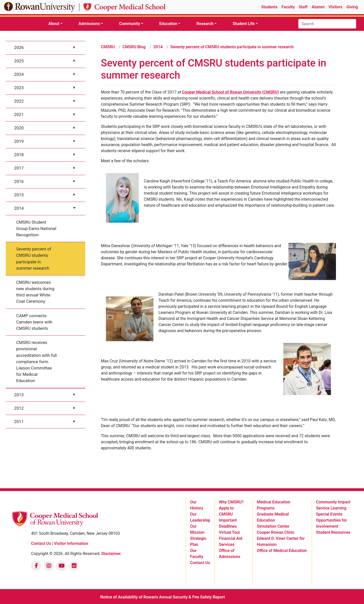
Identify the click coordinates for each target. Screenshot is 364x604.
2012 (19, 408)
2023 (19, 88)
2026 (19, 48)
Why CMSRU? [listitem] (231, 502)
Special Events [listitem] (329, 514)
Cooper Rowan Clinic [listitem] (276, 532)
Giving (352, 7)
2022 (19, 101)
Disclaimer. (111, 554)
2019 (19, 141)
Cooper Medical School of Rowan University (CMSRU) (230, 92)
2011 (19, 422)
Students (269, 7)
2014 (19, 208)
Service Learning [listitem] (331, 508)
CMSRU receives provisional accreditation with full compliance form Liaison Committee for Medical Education (37, 362)
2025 (19, 61)
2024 (19, 74)
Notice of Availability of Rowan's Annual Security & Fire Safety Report (163, 597)
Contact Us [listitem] (200, 563)
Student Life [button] (244, 24)
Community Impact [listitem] (333, 502)
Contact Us (41, 543)
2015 (19, 195)
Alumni (318, 7)
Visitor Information (71, 543)
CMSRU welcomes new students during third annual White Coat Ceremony (35, 292)
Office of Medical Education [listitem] (282, 551)
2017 (19, 168)
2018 (19, 155)
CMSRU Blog (134, 47)
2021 (19, 114)
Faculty (288, 7)
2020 (19, 128)
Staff (303, 7)
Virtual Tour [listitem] (230, 532)
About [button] (54, 24)
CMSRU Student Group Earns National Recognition (36, 228)
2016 (19, 181)
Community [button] (130, 24)
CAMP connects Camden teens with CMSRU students (34, 322)
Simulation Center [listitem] (273, 526)
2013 (19, 395)
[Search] (327, 24)
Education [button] (168, 24)
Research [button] (205, 24)
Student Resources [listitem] (333, 532)
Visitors (336, 7)
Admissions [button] (89, 24)
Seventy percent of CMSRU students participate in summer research (34, 259)
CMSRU (108, 47)
